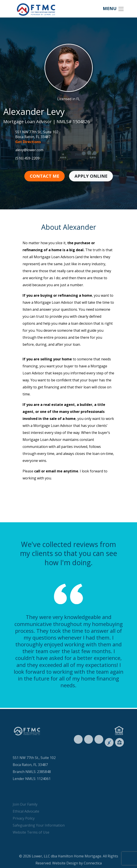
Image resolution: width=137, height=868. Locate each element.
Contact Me (44, 176)
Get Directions (28, 142)
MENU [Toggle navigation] (114, 9)
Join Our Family (25, 814)
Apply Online (91, 176)
